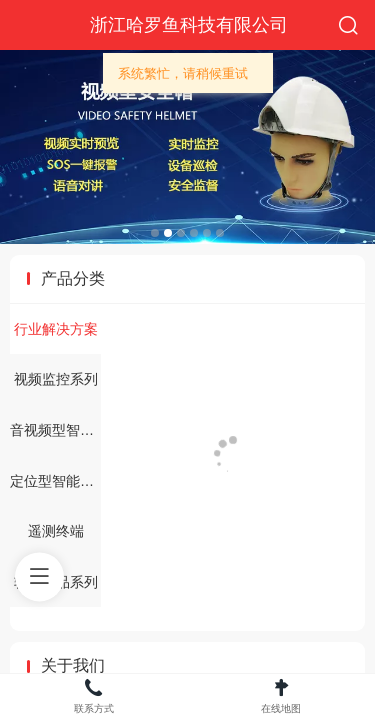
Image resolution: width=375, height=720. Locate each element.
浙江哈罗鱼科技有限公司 (189, 25)
